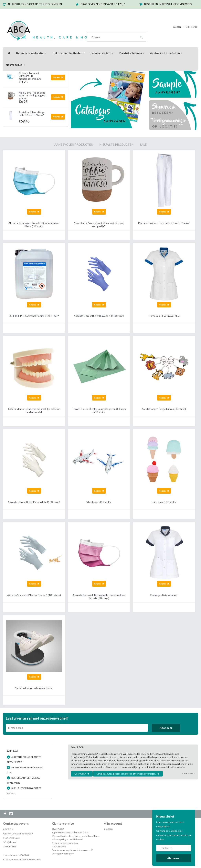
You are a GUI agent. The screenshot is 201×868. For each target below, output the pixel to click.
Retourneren (59, 847)
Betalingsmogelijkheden (65, 843)
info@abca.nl (10, 842)
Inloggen (177, 27)
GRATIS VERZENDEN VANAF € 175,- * (103, 4)
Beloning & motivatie (31, 53)
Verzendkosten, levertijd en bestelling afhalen (76, 836)
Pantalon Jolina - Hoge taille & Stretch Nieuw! (32, 114)
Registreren (191, 27)
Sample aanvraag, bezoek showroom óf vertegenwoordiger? (128, 774)
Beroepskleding (102, 53)
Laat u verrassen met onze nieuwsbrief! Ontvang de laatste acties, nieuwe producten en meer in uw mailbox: (174, 831)
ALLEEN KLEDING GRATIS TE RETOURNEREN (35, 4)
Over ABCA (82, 774)
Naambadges (15, 65)
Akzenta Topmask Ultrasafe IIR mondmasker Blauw (30, 76)
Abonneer (166, 728)
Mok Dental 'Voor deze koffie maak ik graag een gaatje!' (32, 96)
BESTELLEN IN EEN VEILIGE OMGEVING (168, 4)
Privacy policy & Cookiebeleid (67, 839)
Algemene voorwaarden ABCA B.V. (70, 832)
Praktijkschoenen (132, 53)
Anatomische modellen (166, 53)
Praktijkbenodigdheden (68, 53)
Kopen (58, 77)
